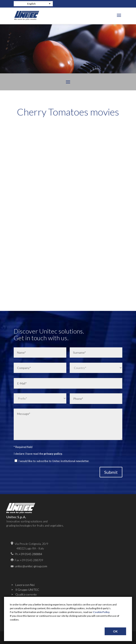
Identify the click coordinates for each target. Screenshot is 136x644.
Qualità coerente (26, 594)
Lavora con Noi (25, 585)
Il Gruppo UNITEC (27, 590)
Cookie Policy (101, 612)
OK (115, 631)
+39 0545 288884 (30, 554)
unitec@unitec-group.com (31, 566)
